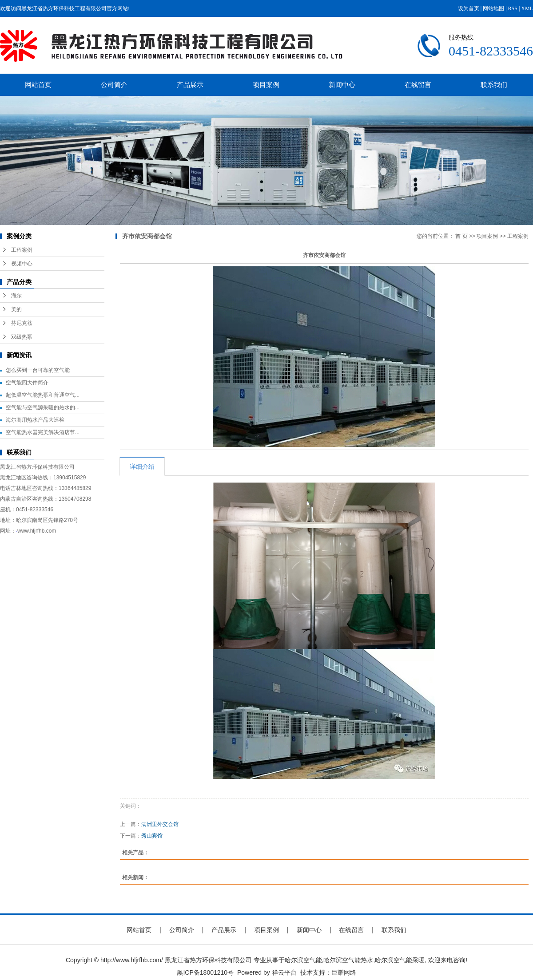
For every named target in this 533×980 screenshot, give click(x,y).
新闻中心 (342, 85)
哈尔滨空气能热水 (348, 960)
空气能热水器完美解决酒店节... (43, 432)
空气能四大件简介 (27, 383)
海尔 (16, 296)
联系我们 (494, 85)
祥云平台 (284, 972)
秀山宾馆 (152, 836)
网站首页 (38, 85)
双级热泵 (22, 337)
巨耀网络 (344, 972)
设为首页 (469, 8)
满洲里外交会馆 (160, 824)
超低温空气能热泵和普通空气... (43, 395)
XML (527, 8)
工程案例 (22, 250)
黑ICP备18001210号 (205, 972)
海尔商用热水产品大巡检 (35, 420)
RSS (513, 8)
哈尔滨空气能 (303, 960)
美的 (16, 309)
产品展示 (190, 85)
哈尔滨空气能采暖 (400, 960)
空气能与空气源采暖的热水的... (43, 407)
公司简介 (114, 85)
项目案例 (266, 85)
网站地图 (493, 8)
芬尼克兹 (22, 323)
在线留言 (418, 85)
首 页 (461, 236)
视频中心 (22, 264)
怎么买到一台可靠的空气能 (38, 370)
